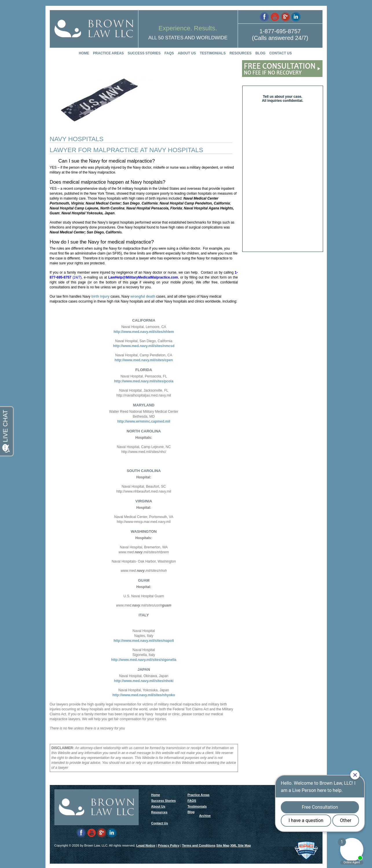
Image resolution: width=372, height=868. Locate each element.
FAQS (169, 53)
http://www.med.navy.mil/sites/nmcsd (144, 346)
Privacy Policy (169, 845)
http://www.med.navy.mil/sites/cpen (144, 360)
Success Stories (144, 53)
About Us (187, 53)
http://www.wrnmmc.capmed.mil (144, 421)
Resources (241, 53)
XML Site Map (240, 845)
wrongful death (143, 296)
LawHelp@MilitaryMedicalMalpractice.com (143, 277)
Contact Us (281, 53)
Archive (205, 816)
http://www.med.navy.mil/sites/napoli (144, 641)
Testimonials (213, 53)
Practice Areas (108, 53)
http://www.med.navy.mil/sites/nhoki (144, 681)
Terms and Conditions (199, 845)
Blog (260, 53)
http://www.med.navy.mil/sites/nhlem (144, 332)
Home (84, 53)
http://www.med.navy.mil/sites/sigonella (144, 660)
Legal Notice (146, 845)
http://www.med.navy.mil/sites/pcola (144, 381)
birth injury (100, 296)
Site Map (223, 845)
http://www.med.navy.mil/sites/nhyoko (144, 695)
